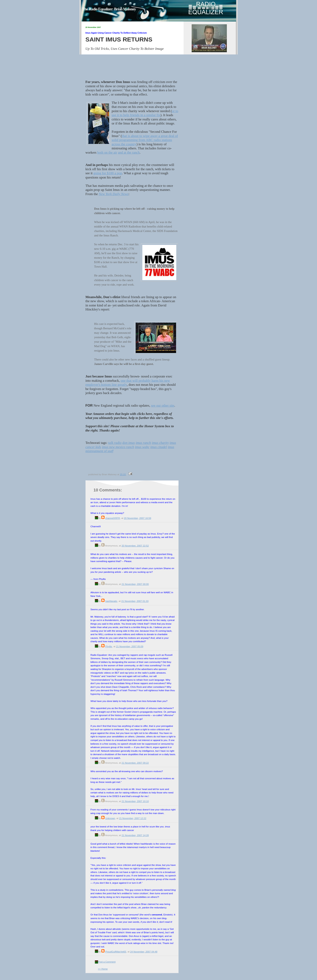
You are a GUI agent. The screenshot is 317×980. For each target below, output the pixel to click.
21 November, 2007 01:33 (135, 601)
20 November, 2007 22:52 (135, 546)
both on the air (107, 153)
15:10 (123, 474)
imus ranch (143, 443)
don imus (128, 443)
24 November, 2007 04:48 (144, 952)
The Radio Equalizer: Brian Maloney (109, 9)
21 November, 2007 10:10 (135, 801)
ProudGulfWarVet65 (116, 952)
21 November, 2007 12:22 (133, 818)
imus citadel (158, 447)
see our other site (163, 405)
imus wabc (142, 447)
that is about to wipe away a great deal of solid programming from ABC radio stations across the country (145, 140)
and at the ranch (129, 153)
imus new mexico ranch (118, 447)
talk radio (115, 443)
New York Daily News (114, 194)
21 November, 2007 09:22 (135, 763)
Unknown (110, 818)
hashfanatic (111, 601)
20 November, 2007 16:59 (138, 518)
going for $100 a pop (108, 173)
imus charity (160, 443)
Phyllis (109, 646)
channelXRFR (113, 518)
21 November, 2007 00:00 (135, 584)
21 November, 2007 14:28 (135, 835)
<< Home (103, 969)
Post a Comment (107, 962)
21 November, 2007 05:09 (130, 646)
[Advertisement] (133, 463)
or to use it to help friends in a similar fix (145, 113)
